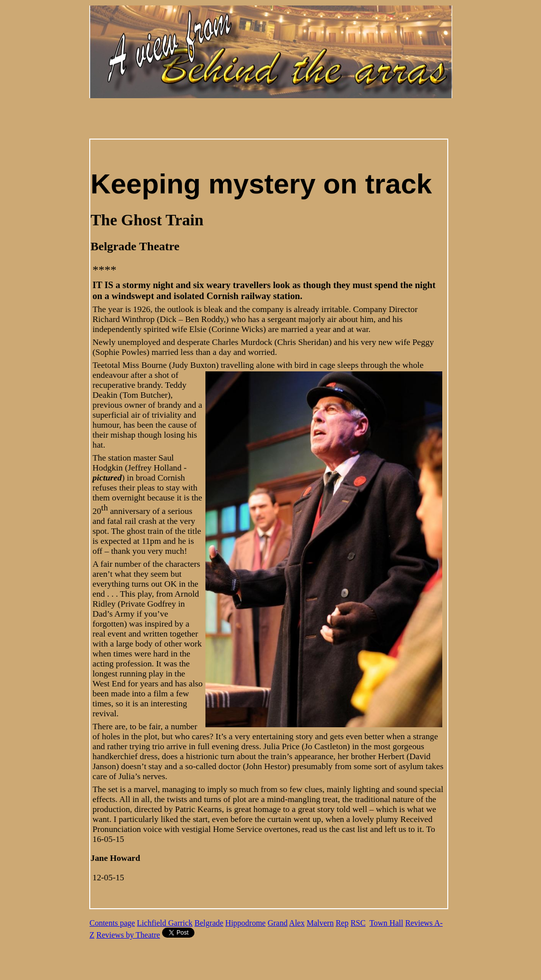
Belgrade (209, 923)
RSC (358, 923)
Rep (342, 923)
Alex (297, 923)
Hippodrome (246, 923)
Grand (278, 923)
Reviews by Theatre (128, 935)
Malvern (320, 923)
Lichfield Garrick (165, 923)
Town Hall (386, 923)
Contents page (112, 923)
